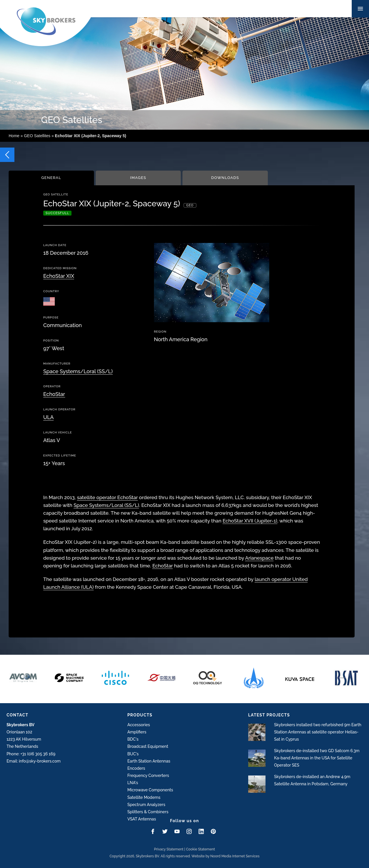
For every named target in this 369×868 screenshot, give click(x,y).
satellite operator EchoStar (107, 497)
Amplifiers (137, 732)
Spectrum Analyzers (146, 805)
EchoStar (54, 394)
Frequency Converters (148, 775)
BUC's (133, 754)
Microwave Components (150, 790)
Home (14, 136)
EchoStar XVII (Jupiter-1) (250, 521)
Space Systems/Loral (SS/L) (78, 371)
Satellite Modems (144, 797)
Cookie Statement (200, 849)
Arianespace (259, 558)
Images (138, 178)
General (51, 178)
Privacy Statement (169, 849)
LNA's (133, 783)
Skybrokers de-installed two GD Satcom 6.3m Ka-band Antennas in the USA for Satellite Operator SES (317, 758)
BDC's (133, 739)
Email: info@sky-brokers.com (34, 761)
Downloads (225, 178)
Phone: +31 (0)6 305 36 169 (31, 754)
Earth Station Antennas (149, 761)
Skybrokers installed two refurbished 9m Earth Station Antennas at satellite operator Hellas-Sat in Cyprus (318, 732)
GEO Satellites (37, 136)
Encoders (136, 768)
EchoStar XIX (59, 276)
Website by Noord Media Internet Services (225, 856)
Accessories (139, 725)
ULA (48, 417)
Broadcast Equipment (148, 746)
